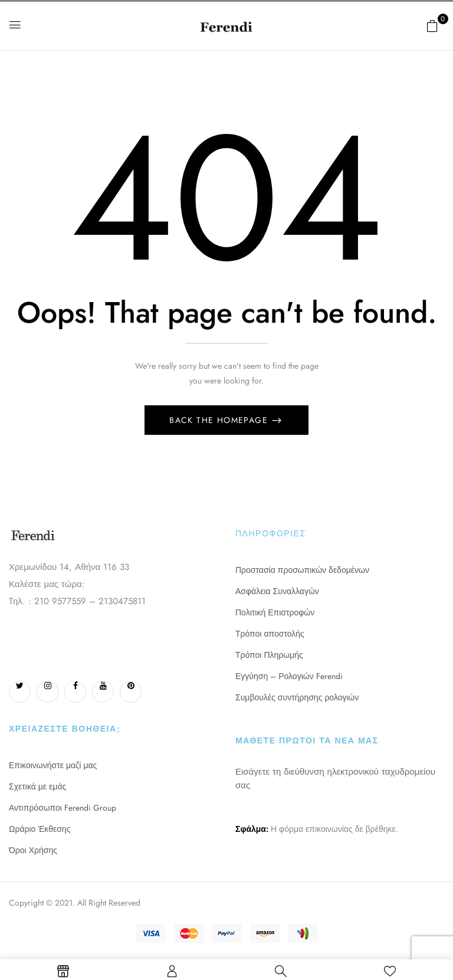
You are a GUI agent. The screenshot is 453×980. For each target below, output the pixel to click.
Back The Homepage (220, 420)
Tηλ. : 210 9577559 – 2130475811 (77, 601)
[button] (432, 26)
